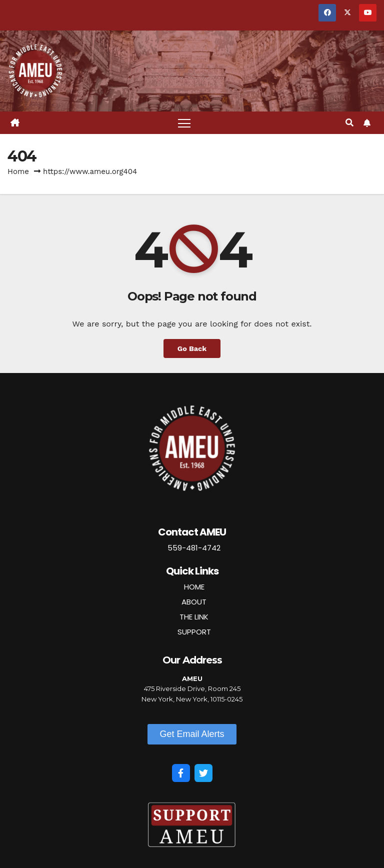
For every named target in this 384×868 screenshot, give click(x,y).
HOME (194, 587)
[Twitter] (203, 773)
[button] (349, 123)
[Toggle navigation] (184, 123)
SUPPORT (194, 632)
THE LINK (194, 617)
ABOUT (194, 602)
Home (18, 171)
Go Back (192, 348)
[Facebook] (181, 773)
